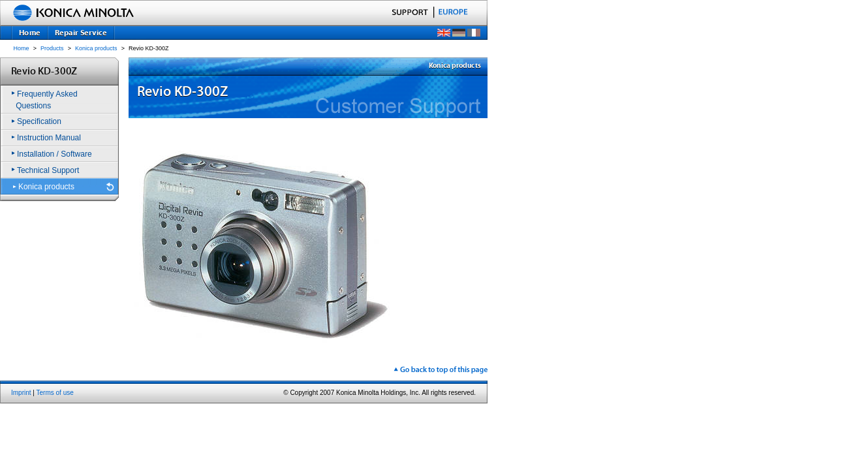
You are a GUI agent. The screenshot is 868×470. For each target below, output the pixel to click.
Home (22, 48)
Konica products (96, 48)
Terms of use (55, 393)
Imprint (21, 393)
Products (52, 48)
